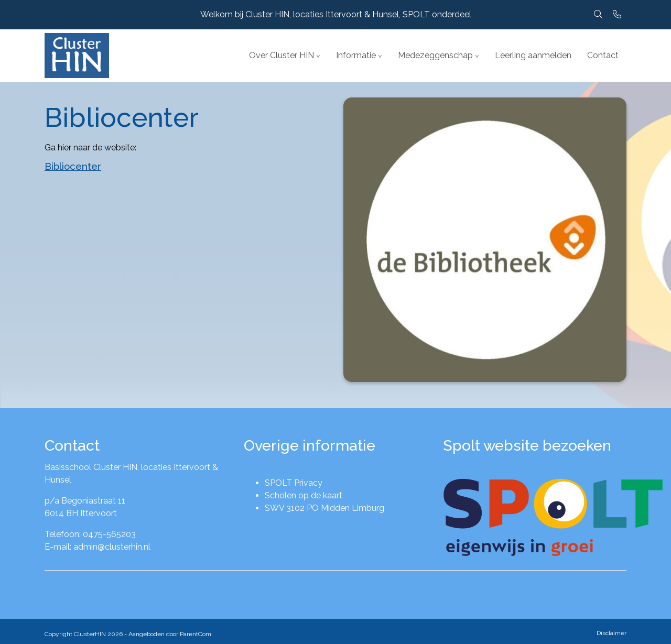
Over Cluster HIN (282, 55)
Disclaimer (612, 633)
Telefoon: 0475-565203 (90, 534)
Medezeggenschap (435, 55)
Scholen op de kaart (304, 495)
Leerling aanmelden (533, 55)
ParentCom (196, 634)
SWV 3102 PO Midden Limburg (324, 508)
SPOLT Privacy (294, 483)
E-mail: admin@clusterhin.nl (98, 547)
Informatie (356, 55)
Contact (603, 55)
